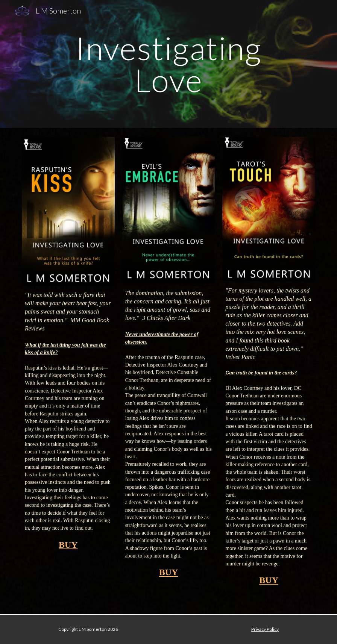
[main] (168, 64)
